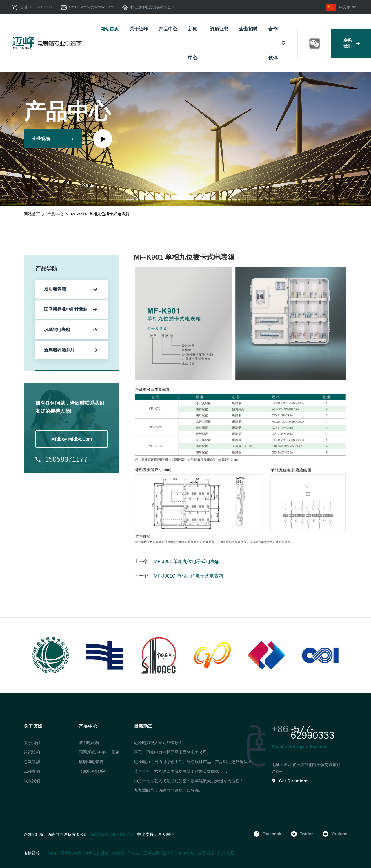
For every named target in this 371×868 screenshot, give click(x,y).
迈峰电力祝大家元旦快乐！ (158, 743)
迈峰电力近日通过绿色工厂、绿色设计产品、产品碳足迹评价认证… (195, 762)
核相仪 (118, 853)
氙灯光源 (226, 853)
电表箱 (51, 853)
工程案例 (32, 771)
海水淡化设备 (97, 853)
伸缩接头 (187, 853)
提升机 (169, 853)
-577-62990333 (313, 732)
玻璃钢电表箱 (91, 762)
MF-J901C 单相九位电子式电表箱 (188, 576)
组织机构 (32, 752)
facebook (267, 834)
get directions (290, 781)
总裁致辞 (32, 762)
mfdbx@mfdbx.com (97, 7)
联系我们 (352, 43)
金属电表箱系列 (93, 771)
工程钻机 (151, 853)
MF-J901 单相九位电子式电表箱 (186, 561)
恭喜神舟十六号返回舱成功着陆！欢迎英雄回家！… (181, 771)
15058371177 (41, 7)
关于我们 (32, 743)
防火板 (134, 853)
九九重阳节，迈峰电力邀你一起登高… (168, 790)
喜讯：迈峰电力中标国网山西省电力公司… (172, 752)
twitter (302, 834)
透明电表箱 (89, 743)
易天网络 (166, 835)
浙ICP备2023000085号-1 (113, 834)
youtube (335, 834)
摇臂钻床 (206, 853)
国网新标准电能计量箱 (99, 752)
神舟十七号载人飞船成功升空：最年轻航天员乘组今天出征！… (191, 781)
